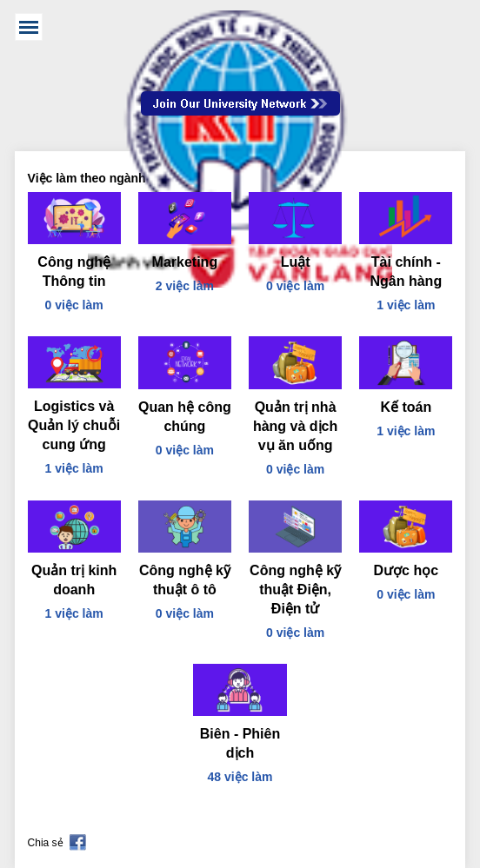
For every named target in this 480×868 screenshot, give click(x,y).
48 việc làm (240, 777)
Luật (296, 262)
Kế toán (406, 407)
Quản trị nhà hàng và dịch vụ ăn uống (295, 426)
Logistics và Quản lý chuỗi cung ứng (74, 425)
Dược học (407, 570)
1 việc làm (406, 305)
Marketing (185, 262)
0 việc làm (74, 305)
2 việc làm (185, 286)
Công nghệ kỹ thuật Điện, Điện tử (295, 590)
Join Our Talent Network (240, 103)
